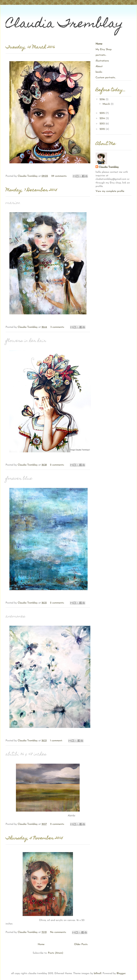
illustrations (102, 61)
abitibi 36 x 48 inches (26, 754)
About (99, 66)
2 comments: (58, 465)
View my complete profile (110, 191)
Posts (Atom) (56, 953)
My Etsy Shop (104, 49)
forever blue (19, 479)
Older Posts (81, 944)
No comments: (59, 932)
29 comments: (59, 176)
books (99, 72)
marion (13, 203)
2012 (103, 129)
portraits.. (101, 55)
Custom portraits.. (106, 78)
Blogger (121, 973)
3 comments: (58, 327)
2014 (103, 118)
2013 (103, 124)
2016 (103, 99)
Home (41, 944)
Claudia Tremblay (109, 167)
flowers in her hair (26, 341)
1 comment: (57, 741)
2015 (103, 113)
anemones (15, 617)
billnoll (98, 973)
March (107, 104)
